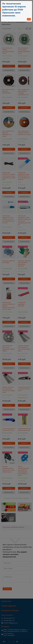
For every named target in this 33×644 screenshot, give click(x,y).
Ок (29, 19)
